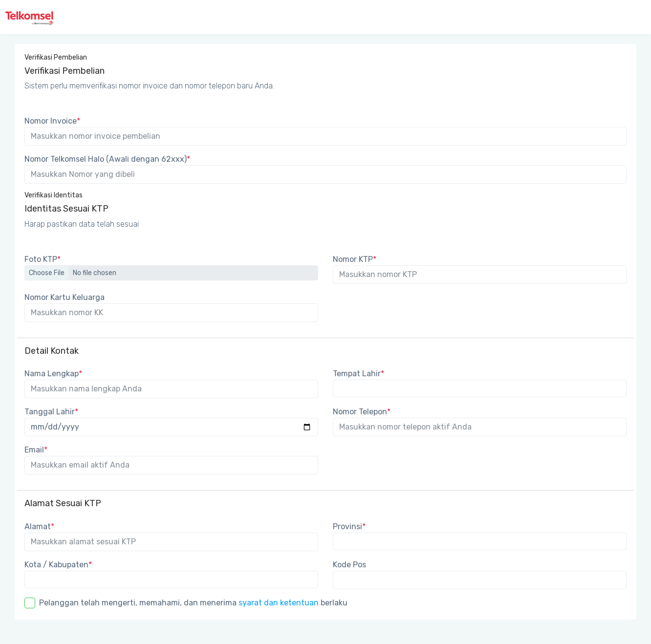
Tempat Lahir (358, 374)
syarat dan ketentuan (279, 603)
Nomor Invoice (52, 121)
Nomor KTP (355, 259)
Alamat (39, 526)
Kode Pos (349, 565)
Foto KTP (43, 259)
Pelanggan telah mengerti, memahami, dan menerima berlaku (193, 603)
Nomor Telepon (362, 412)
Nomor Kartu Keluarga (65, 297)
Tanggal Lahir (51, 412)
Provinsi (349, 526)
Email (36, 450)
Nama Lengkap (53, 374)
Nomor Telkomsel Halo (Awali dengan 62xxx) (107, 159)
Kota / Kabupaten (58, 565)
